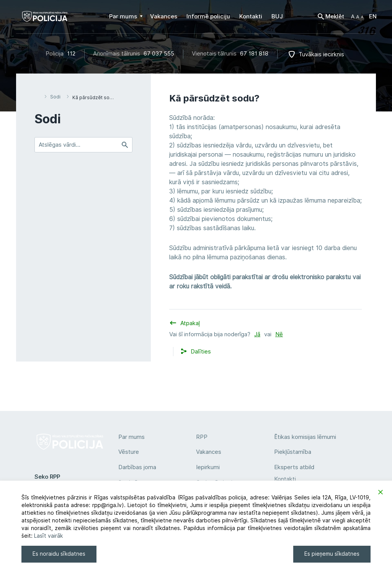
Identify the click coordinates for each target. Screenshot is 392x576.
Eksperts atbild (294, 467)
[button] (357, 16)
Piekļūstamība (293, 452)
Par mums (131, 437)
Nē (279, 334)
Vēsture (129, 452)
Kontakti (285, 479)
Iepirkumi (208, 467)
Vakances (209, 452)
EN (373, 16)
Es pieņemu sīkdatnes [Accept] (332, 554)
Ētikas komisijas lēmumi (305, 437)
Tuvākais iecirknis (321, 54)
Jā (257, 334)
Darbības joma (137, 467)
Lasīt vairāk (48, 536)
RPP (202, 437)
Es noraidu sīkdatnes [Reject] (59, 554)
